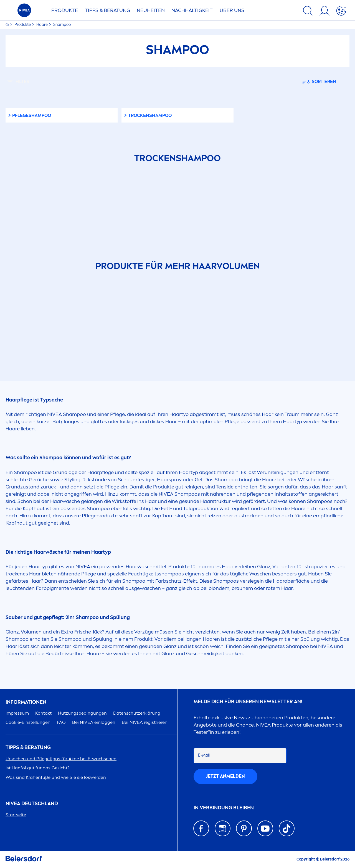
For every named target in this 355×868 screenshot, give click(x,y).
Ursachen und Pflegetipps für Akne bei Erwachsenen (61, 759)
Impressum (17, 713)
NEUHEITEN (151, 10)
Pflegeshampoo (32, 115)
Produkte (23, 25)
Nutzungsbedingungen (82, 713)
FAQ (61, 722)
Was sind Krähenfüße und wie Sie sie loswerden (56, 777)
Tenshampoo (150, 115)
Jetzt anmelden (225, 776)
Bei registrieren (145, 722)
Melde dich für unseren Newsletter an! (248, 702)
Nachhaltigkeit (192, 10)
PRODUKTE (65, 10)
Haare (42, 25)
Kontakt (43, 713)
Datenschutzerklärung (137, 713)
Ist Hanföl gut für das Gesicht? (37, 768)
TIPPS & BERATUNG (107, 10)
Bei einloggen (94, 722)
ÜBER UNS (232, 10)
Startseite (16, 815)
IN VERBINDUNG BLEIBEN (224, 808)
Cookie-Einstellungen (28, 722)
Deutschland (32, 804)
